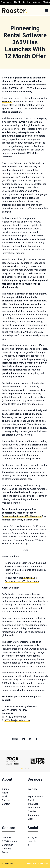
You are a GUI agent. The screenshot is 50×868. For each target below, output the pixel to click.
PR (29, 793)
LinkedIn (32, 841)
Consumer (7, 845)
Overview (32, 789)
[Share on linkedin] (24, 739)
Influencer (33, 804)
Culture (6, 789)
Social (31, 800)
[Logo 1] (13, 761)
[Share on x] (30, 739)
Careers (6, 800)
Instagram (33, 837)
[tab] (22, 769)
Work (5, 796)
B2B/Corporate (10, 841)
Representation (35, 796)
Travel (5, 852)
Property (6, 849)
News (5, 793)
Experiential (34, 808)
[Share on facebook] (37, 739)
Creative (32, 811)
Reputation (33, 815)
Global (31, 819)
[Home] (14, 10)
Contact (6, 804)
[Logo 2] (38, 761)
